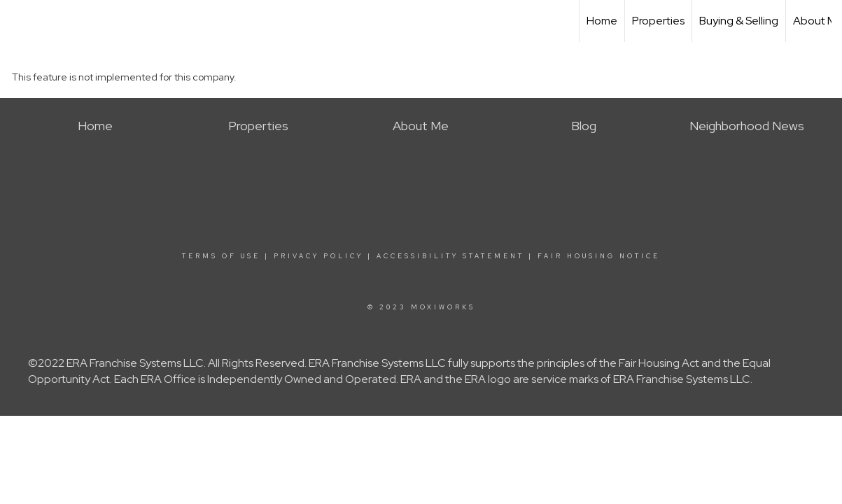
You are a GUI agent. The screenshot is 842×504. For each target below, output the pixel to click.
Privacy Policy (318, 256)
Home (602, 21)
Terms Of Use (221, 256)
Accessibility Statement (450, 256)
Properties (658, 21)
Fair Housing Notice (599, 256)
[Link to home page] (18, 21)
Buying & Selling (739, 21)
